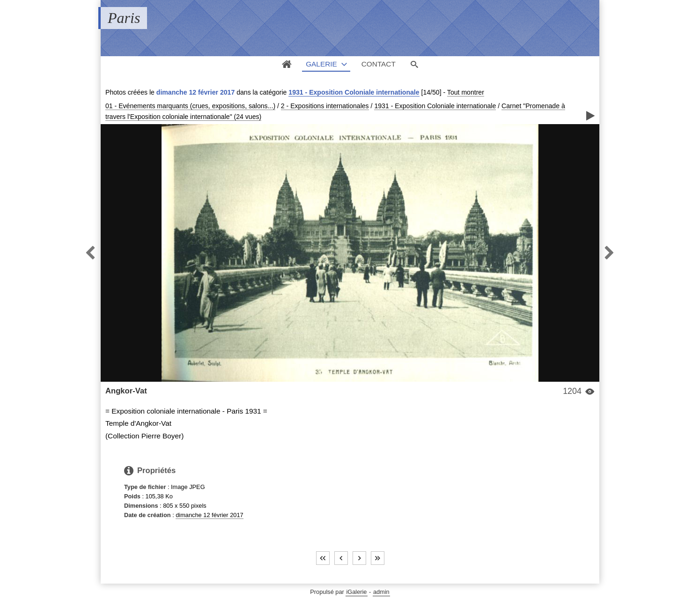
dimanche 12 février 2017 (209, 515)
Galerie (321, 64)
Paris (124, 18)
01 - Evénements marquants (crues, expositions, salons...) (190, 106)
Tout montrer (466, 92)
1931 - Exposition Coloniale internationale (354, 92)
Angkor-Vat (126, 391)
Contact (379, 64)
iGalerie (356, 592)
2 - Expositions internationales (325, 106)
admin (381, 592)
